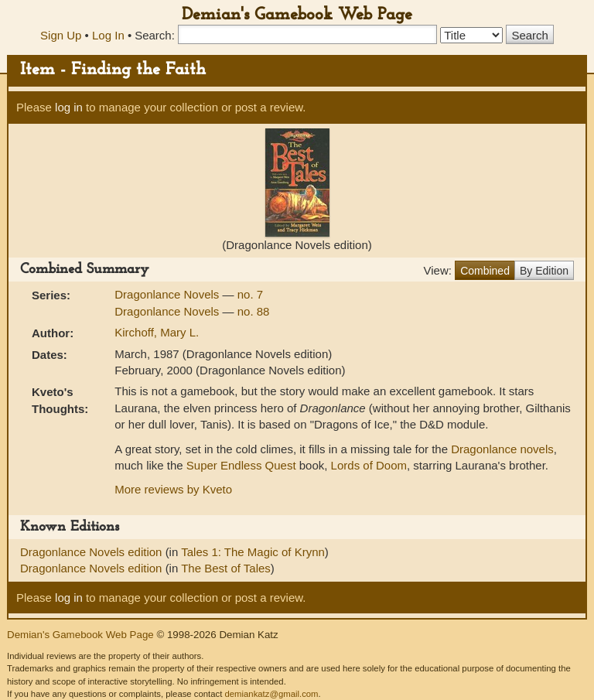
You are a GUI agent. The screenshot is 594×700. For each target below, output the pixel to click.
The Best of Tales (226, 568)
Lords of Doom (369, 465)
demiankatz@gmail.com (271, 694)
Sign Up (61, 35)
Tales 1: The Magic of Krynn (253, 552)
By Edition (544, 271)
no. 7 (250, 294)
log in (69, 107)
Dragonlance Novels (168, 294)
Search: (155, 35)
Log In (108, 35)
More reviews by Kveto (173, 489)
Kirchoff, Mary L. (157, 332)
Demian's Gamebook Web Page (297, 15)
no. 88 (254, 311)
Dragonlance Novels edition (93, 552)
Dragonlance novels (502, 449)
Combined (485, 271)
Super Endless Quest (241, 465)
